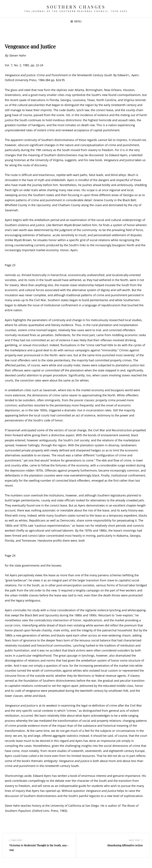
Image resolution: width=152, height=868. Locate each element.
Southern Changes (76, 7)
